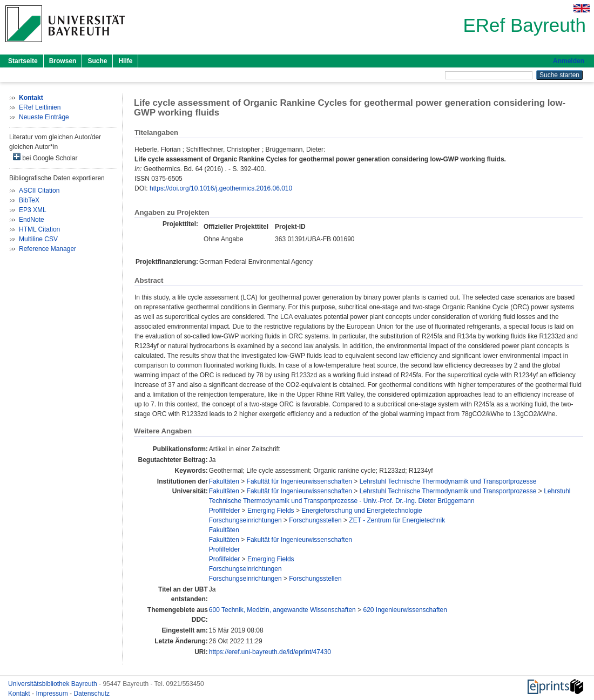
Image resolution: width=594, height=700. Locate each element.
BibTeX (29, 200)
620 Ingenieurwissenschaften (405, 610)
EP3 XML (33, 210)
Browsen (63, 61)
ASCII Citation (39, 191)
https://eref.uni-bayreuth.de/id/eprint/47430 (270, 652)
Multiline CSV (38, 239)
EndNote (32, 220)
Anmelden (569, 61)
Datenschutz (92, 694)
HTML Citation (39, 229)
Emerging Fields (271, 511)
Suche (97, 61)
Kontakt (20, 694)
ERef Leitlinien (40, 107)
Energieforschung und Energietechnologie (362, 511)
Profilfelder (224, 511)
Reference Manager (48, 249)
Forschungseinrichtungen (245, 520)
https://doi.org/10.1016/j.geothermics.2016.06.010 (221, 188)
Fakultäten (224, 481)
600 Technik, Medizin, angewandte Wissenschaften (282, 610)
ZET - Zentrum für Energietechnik (397, 520)
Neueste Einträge (44, 117)
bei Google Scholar (45, 157)
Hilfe (125, 61)
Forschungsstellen (315, 520)
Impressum (53, 694)
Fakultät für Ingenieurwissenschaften (299, 481)
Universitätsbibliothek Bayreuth (53, 684)
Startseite (23, 61)
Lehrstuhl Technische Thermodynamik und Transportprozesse (448, 481)
